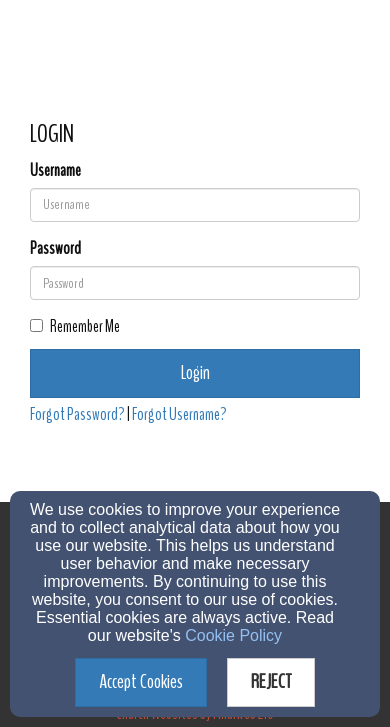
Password (55, 248)
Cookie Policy (233, 635)
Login (195, 372)
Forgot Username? (179, 414)
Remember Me (75, 326)
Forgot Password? (77, 414)
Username (55, 170)
